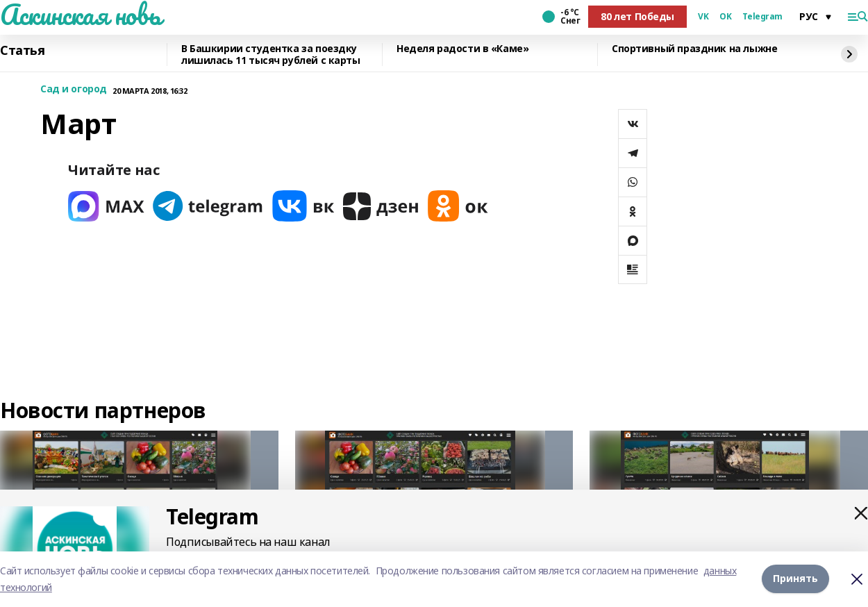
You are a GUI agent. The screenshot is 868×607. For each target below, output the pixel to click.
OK (725, 17)
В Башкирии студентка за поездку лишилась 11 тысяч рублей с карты (271, 55)
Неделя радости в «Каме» (462, 49)
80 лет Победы (637, 16)
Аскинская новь (80, 15)
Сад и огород (74, 89)
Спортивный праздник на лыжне (694, 49)
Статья (22, 51)
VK (703, 17)
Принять (795, 579)
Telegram (762, 17)
